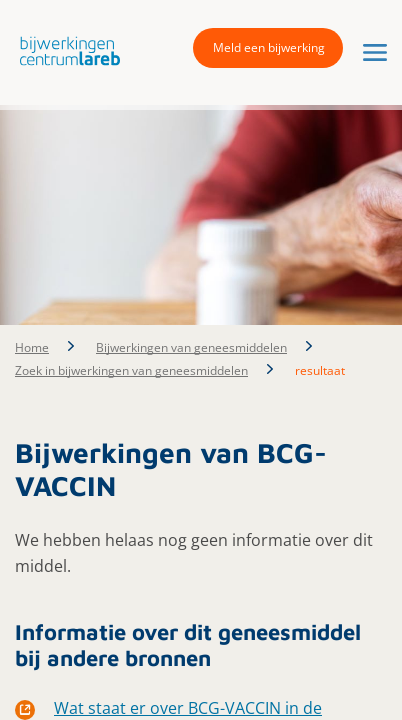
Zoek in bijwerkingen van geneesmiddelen (131, 370)
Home (32, 347)
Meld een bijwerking (269, 47)
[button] (65, 50)
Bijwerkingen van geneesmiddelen (191, 347)
